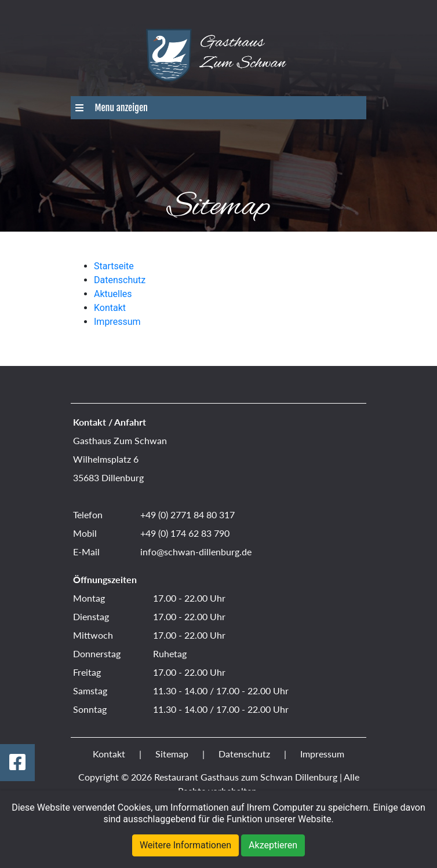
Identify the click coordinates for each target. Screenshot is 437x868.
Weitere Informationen (185, 845)
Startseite (114, 266)
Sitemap (172, 754)
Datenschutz (120, 280)
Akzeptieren (273, 845)
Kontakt (110, 308)
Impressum (117, 322)
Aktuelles (113, 294)
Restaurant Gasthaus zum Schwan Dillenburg (246, 777)
